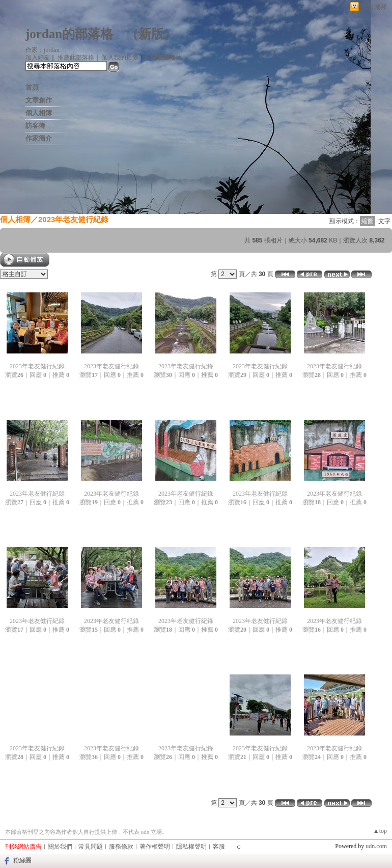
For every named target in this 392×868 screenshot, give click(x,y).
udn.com (376, 846)
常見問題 (91, 847)
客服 (219, 847)
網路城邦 (374, 7)
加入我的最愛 (120, 58)
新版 (151, 34)
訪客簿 (35, 126)
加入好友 (38, 58)
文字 (384, 221)
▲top (380, 831)
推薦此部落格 (76, 58)
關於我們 (60, 847)
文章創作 (39, 100)
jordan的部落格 (69, 34)
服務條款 (121, 847)
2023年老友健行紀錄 (73, 219)
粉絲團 (22, 860)
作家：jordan (43, 50)
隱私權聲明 (191, 847)
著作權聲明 (155, 847)
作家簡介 (39, 138)
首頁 (32, 87)
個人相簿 (39, 113)
